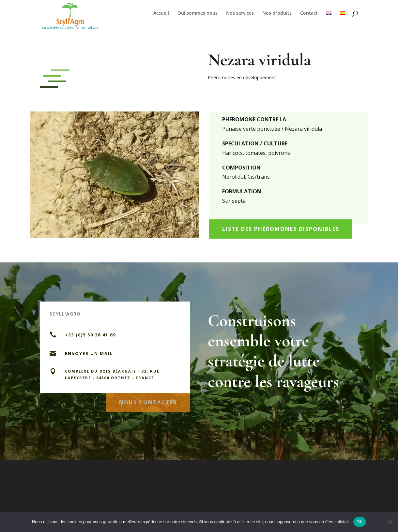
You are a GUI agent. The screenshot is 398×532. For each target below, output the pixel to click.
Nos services (240, 13)
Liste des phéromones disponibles (281, 229)
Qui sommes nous (198, 13)
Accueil (161, 13)
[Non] (390, 522)
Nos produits (277, 13)
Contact (309, 13)
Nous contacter (148, 400)
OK (360, 522)
